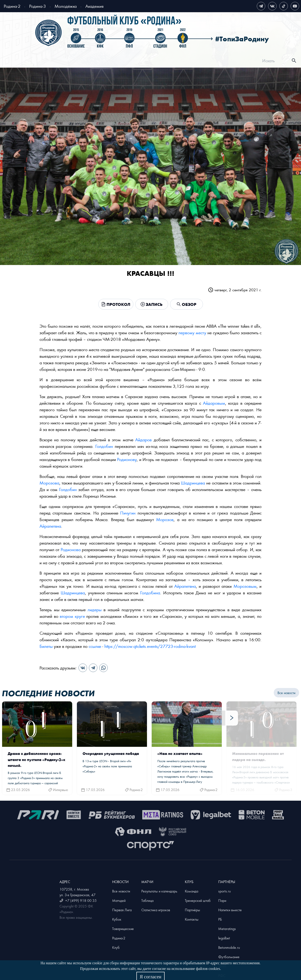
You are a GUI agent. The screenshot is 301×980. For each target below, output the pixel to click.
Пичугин (128, 513)
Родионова (71, 549)
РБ (220, 919)
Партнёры (192, 910)
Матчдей (119, 900)
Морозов (165, 519)
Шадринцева (193, 483)
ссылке (95, 646)
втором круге (72, 616)
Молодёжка (66, 6)
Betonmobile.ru (229, 947)
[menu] (156, 61)
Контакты (192, 919)
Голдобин (104, 446)
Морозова (49, 483)
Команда (192, 891)
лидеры (95, 609)
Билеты (46, 646)
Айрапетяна (50, 526)
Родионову (127, 459)
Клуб (116, 947)
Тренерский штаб (198, 900)
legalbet (224, 938)
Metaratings (227, 929)
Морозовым (245, 586)
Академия (94, 6)
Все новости (286, 693)
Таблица (147, 900)
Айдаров (143, 440)
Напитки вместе (230, 910)
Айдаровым (214, 403)
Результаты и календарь (159, 891)
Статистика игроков (156, 910)
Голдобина (150, 593)
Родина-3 (38, 6)
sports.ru (224, 891)
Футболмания (229, 957)
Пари (222, 900)
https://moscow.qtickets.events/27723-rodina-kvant (150, 646)
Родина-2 (12, 6)
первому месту (192, 332)
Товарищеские (123, 929)
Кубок (117, 919)
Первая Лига (122, 910)
